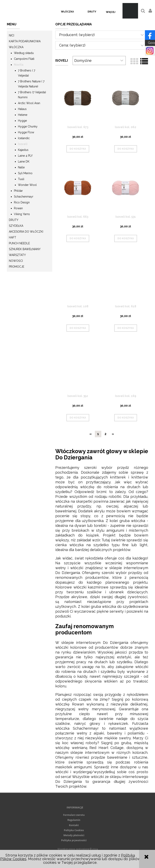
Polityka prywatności (74, 840)
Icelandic (24, 138)
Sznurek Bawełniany (25, 249)
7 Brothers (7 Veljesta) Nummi (32, 95)
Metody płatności (74, 835)
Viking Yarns (22, 214)
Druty (14, 220)
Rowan (18, 208)
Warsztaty (17, 255)
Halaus (22, 109)
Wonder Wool (27, 185)
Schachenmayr (24, 197)
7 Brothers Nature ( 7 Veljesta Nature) (31, 84)
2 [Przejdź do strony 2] (105, 434)
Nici (12, 35)
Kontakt (74, 825)
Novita (19, 65)
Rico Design (22, 202)
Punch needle (19, 243)
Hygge (22, 121)
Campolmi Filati (24, 59)
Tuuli (21, 179)
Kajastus (23, 150)
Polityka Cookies (74, 830)
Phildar (18, 191)
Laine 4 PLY (25, 156)
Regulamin (74, 820)
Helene (23, 115)
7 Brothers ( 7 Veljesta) (27, 73)
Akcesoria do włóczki (26, 232)
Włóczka (16, 47)
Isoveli (23, 144)
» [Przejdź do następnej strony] (113, 434)
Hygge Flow (26, 132)
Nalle (21, 167)
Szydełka (16, 226)
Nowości (16, 261)
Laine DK (24, 162)
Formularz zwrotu (74, 815)
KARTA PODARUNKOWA (25, 41)
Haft (13, 237)
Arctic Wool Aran (29, 103)
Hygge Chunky (28, 126)
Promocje (17, 267)
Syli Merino (25, 173)
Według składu (24, 53)
